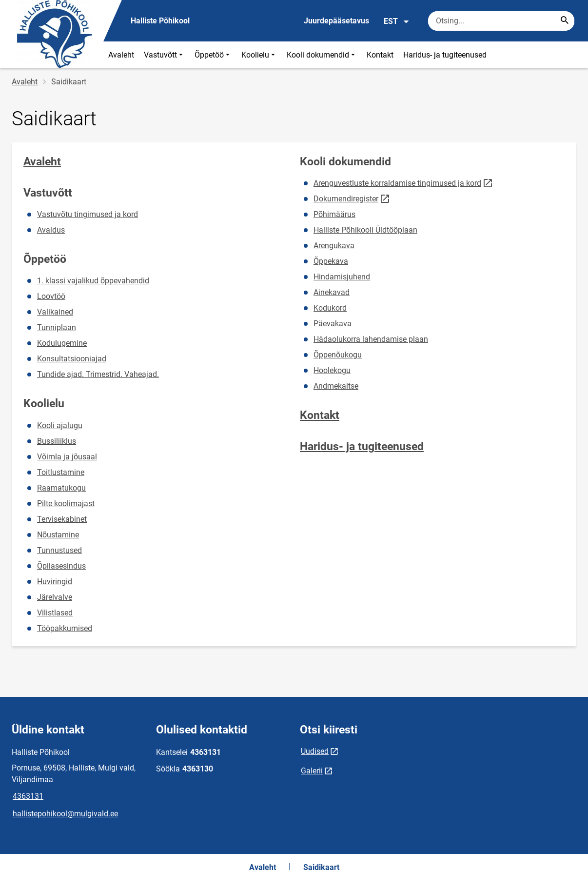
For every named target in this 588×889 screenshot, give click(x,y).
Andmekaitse (336, 386)
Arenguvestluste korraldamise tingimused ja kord (397, 183)
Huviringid (55, 582)
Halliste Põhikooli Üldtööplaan (365, 230)
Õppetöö (213, 55)
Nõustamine (58, 535)
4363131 (28, 796)
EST (397, 21)
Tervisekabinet (62, 519)
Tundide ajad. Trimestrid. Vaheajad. (98, 374)
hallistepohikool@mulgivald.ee (65, 814)
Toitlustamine (61, 472)
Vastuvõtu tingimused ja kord (88, 214)
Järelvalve (55, 597)
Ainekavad (332, 292)
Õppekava (331, 261)
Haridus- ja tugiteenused (445, 55)
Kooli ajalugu (60, 425)
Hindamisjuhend (342, 277)
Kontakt (380, 55)
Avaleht (121, 55)
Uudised (315, 751)
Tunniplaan (57, 327)
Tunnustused (59, 550)
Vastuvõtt (164, 55)
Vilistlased (55, 613)
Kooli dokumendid (322, 55)
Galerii (312, 771)
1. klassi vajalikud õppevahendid (93, 281)
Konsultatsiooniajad (72, 359)
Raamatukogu (61, 488)
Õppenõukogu (338, 355)
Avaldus (51, 230)
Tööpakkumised (65, 628)
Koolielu (259, 55)
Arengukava (334, 246)
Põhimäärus (334, 214)
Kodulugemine (62, 343)
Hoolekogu (332, 370)
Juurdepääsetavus (336, 21)
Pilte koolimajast (66, 504)
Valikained (55, 312)
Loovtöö (51, 296)
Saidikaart (321, 867)
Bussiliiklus (57, 441)
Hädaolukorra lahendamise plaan (371, 339)
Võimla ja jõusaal (67, 457)
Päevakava (333, 324)
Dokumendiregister (346, 199)
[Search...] (565, 21)
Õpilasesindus (61, 566)
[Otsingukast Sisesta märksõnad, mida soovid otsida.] (501, 21)
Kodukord (330, 308)
